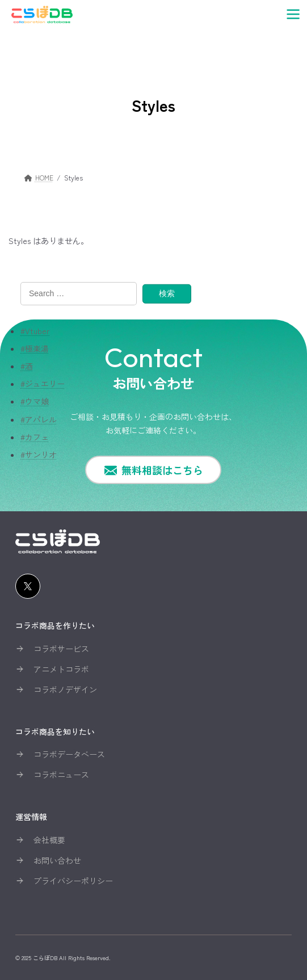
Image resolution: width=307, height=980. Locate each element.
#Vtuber (35, 330)
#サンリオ (39, 455)
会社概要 (49, 840)
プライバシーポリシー (73, 881)
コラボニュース (61, 775)
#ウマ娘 (35, 401)
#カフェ (35, 436)
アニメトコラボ (61, 669)
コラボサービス (61, 649)
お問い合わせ (57, 860)
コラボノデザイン (65, 689)
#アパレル (39, 419)
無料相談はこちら (162, 470)
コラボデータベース (69, 754)
